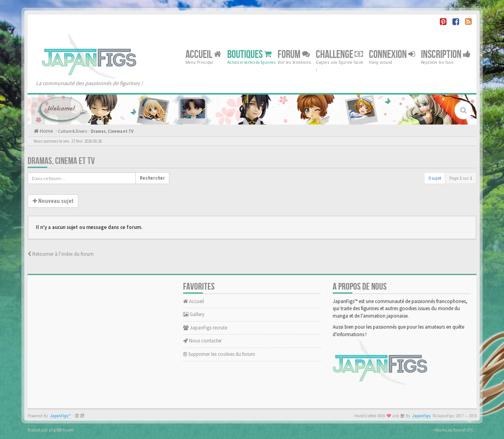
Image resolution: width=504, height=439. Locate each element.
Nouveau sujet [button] (53, 201)
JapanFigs (422, 416)
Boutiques (249, 54)
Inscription (446, 54)
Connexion (392, 54)
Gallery (194, 314)
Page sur (461, 178)
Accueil (203, 54)
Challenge (339, 54)
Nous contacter (202, 341)
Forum (294, 54)
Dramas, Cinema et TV (112, 131)
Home (46, 131)
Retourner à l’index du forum (61, 254)
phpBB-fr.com (61, 430)
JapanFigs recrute (205, 328)
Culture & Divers (72, 131)
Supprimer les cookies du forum (219, 354)
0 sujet (435, 178)
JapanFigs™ (60, 416)
